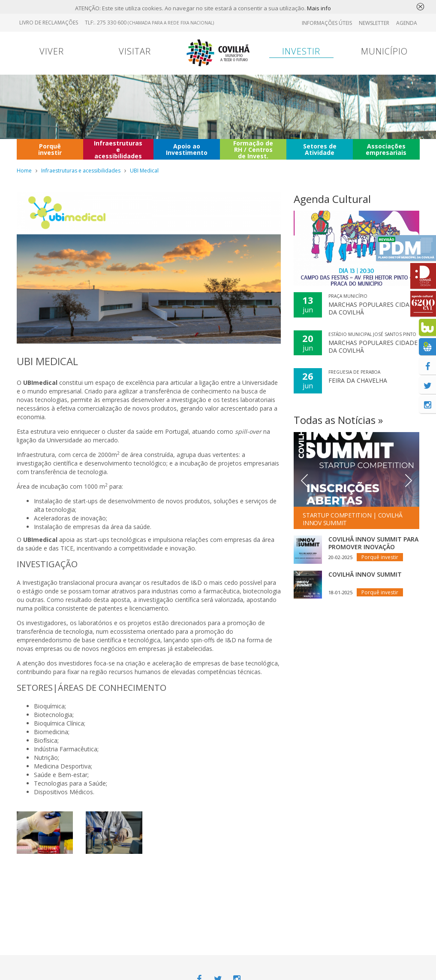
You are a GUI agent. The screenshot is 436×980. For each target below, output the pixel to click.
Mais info (319, 8)
